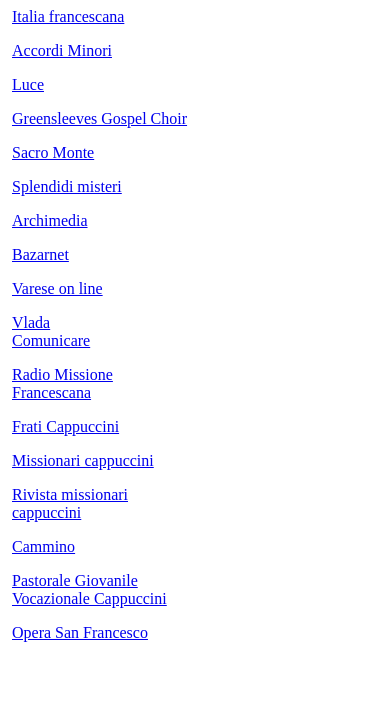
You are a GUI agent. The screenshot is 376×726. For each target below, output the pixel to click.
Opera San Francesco (80, 632)
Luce (28, 84)
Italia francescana (68, 16)
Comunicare (51, 340)
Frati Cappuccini (65, 426)
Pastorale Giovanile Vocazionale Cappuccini (89, 589)
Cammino (43, 546)
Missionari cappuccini (83, 460)
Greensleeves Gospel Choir (99, 118)
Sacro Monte (53, 152)
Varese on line (57, 288)
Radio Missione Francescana (62, 383)
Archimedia (50, 220)
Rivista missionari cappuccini (70, 503)
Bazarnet (40, 254)
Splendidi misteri (67, 186)
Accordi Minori (62, 50)
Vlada (31, 322)
